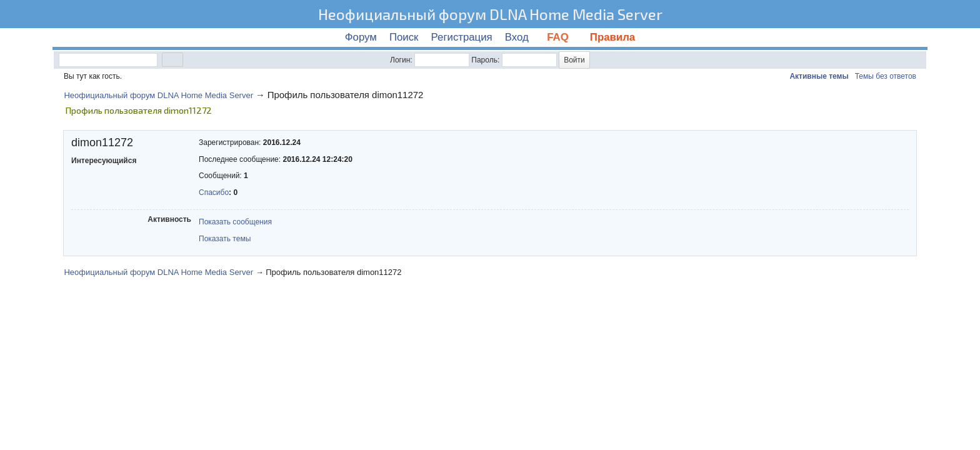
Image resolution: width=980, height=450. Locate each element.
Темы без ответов (886, 76)
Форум (361, 37)
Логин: (401, 60)
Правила (612, 37)
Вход (517, 37)
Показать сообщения (235, 222)
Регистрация (462, 37)
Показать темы (225, 239)
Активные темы (819, 76)
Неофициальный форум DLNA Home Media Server (490, 14)
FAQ (559, 37)
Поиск (404, 37)
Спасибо (214, 192)
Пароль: (485, 60)
